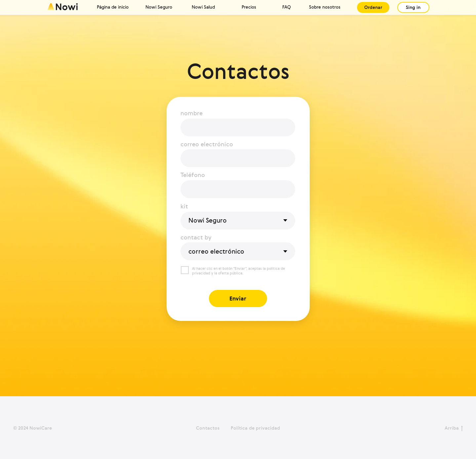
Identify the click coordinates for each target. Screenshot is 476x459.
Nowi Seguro (159, 7)
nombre (192, 113)
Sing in (413, 7)
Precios (249, 7)
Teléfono (193, 175)
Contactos (208, 428)
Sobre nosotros (325, 7)
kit (184, 206)
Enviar (238, 298)
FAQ (287, 7)
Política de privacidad (255, 428)
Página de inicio (113, 7)
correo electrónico (207, 144)
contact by (196, 237)
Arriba (454, 428)
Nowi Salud (203, 7)
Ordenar (373, 7)
